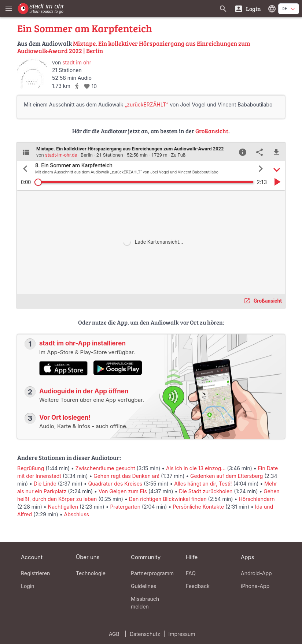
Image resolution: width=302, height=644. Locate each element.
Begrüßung (31, 468)
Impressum (182, 634)
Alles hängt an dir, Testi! (203, 484)
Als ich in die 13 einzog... (196, 468)
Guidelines (143, 586)
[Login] (248, 9)
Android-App (256, 573)
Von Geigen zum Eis (123, 491)
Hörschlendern (257, 499)
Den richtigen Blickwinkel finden (168, 499)
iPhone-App (255, 586)
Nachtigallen (63, 507)
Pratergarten (125, 507)
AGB (114, 634)
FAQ (191, 573)
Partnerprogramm (152, 573)
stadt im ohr (77, 62)
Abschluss (77, 514)
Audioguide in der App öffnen (84, 391)
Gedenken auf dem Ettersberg (226, 476)
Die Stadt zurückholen (206, 491)
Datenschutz (145, 634)
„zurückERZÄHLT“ (146, 104)
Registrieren (35, 573)
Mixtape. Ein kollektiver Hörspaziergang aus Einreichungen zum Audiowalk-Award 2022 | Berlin (134, 47)
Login (28, 586)
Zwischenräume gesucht (105, 468)
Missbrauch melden (145, 603)
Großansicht (212, 131)
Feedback (198, 586)
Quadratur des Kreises (115, 484)
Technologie (91, 573)
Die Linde (45, 484)
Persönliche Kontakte (198, 507)
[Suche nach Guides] (223, 9)
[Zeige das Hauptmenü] (9, 9)
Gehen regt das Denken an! (126, 476)
